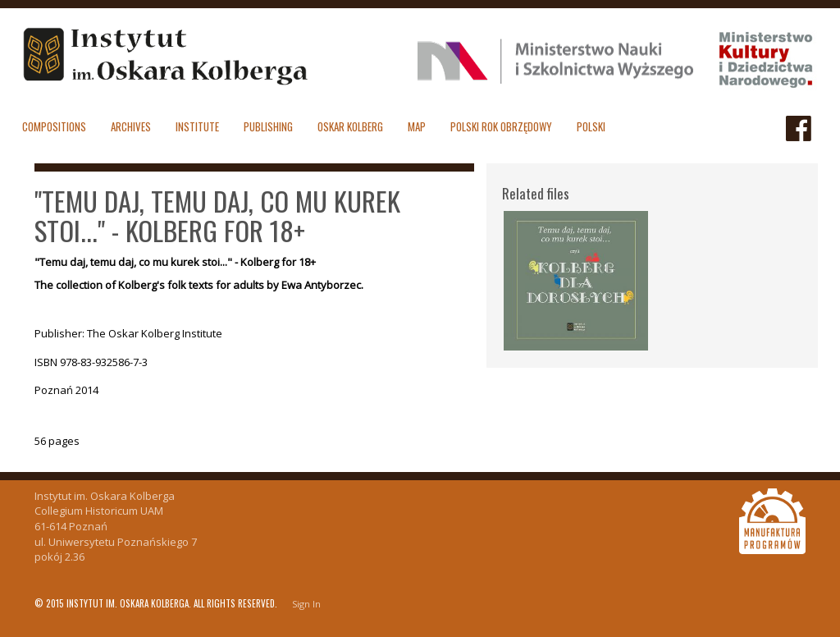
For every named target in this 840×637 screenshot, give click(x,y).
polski (591, 126)
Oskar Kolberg (350, 126)
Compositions (54, 126)
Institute (197, 126)
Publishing (268, 126)
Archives (131, 126)
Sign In (306, 604)
